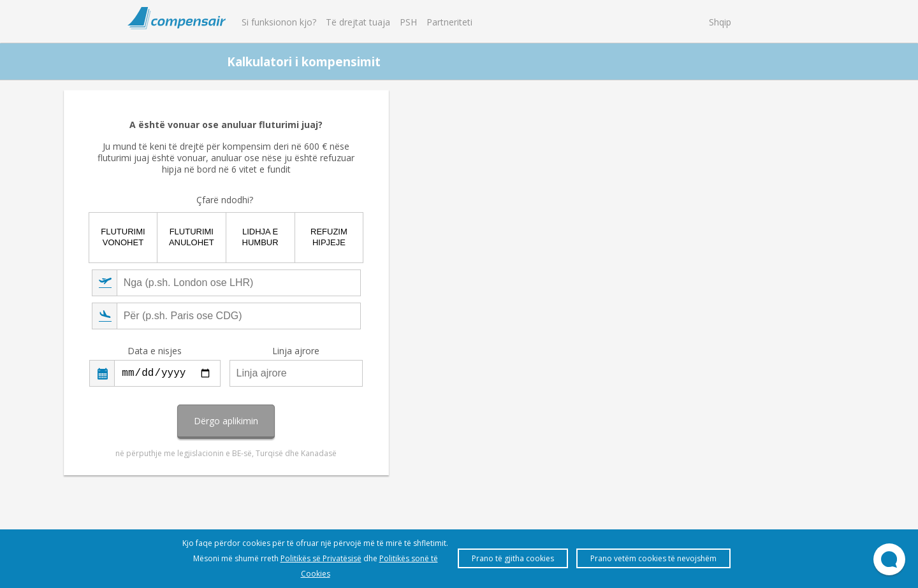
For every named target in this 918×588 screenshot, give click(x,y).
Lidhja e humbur (492, 240)
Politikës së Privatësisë (321, 558)
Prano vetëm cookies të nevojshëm (653, 558)
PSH (408, 22)
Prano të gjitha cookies (513, 558)
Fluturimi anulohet (425, 240)
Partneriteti (449, 22)
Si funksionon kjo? (279, 22)
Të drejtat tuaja (358, 22)
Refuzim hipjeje (560, 240)
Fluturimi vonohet (358, 240)
